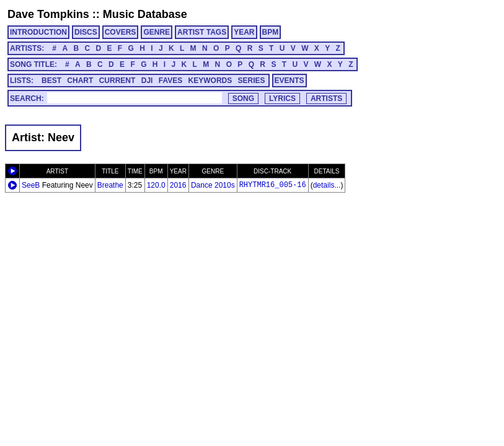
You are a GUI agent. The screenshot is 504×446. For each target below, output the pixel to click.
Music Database (145, 14)
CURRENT (117, 81)
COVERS (121, 32)
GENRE (157, 32)
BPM (271, 32)
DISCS (86, 32)
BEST (51, 81)
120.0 (156, 185)
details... (327, 185)
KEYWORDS (210, 81)
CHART (80, 81)
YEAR (244, 32)
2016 (178, 185)
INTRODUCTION (38, 32)
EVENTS (290, 81)
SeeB (31, 185)
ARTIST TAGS (202, 32)
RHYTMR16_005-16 (273, 185)
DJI (147, 81)
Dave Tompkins (48, 14)
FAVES (170, 81)
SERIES (252, 81)
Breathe (110, 185)
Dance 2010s (213, 185)
